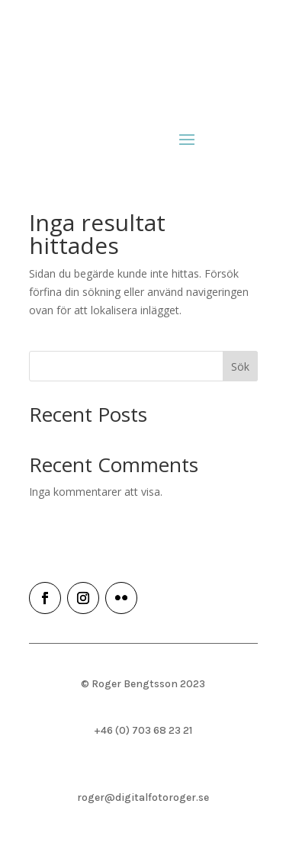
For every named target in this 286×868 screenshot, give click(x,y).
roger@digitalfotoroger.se (143, 797)
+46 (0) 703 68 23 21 (143, 730)
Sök (240, 366)
